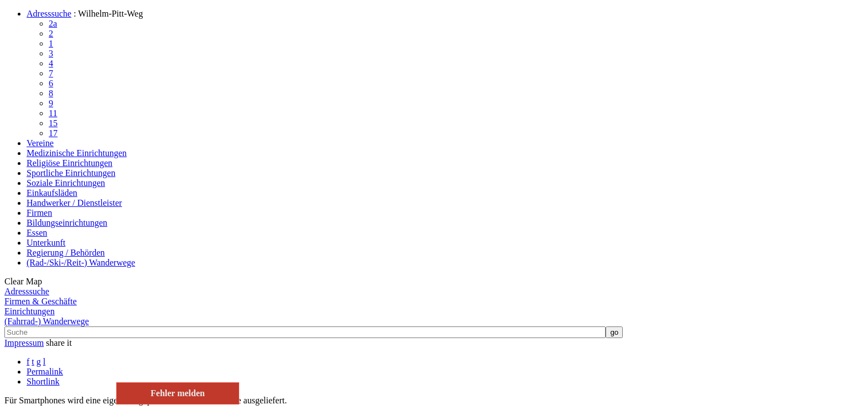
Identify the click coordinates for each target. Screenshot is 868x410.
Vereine (40, 143)
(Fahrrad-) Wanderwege (47, 321)
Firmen (39, 213)
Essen (37, 233)
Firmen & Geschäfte (41, 301)
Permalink (45, 372)
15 (53, 123)
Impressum (24, 343)
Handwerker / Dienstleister (74, 203)
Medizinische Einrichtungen (77, 153)
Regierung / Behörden (66, 253)
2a (53, 24)
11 (53, 113)
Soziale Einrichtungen (66, 183)
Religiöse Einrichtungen (69, 163)
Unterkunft (46, 243)
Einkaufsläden (52, 193)
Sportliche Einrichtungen (71, 173)
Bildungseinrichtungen (67, 223)
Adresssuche (49, 14)
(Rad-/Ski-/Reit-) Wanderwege (81, 263)
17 (53, 133)
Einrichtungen (30, 311)
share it (59, 343)
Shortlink (43, 382)
